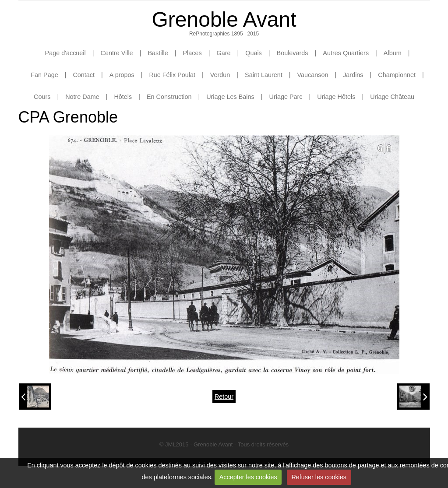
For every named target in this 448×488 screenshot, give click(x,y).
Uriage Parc (286, 97)
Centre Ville (117, 53)
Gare (223, 53)
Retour (224, 397)
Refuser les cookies (319, 477)
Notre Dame (82, 97)
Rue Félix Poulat (172, 75)
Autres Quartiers (346, 53)
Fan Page (44, 75)
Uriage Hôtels (336, 97)
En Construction (169, 97)
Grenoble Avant (224, 19)
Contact (84, 75)
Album (393, 53)
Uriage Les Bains (230, 97)
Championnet (397, 75)
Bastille (158, 53)
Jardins (353, 75)
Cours (42, 97)
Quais (254, 53)
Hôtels (123, 97)
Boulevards (293, 53)
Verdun (220, 75)
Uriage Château (392, 97)
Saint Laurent (264, 75)
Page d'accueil (65, 53)
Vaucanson (312, 75)
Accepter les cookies (248, 477)
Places (192, 53)
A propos (122, 75)
